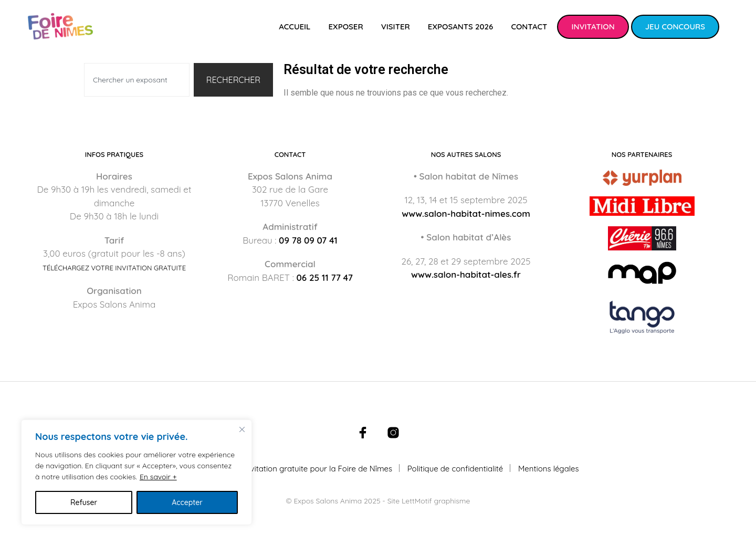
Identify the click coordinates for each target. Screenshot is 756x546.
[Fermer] (242, 429)
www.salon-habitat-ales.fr (466, 274)
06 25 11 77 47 (325, 277)
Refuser (84, 502)
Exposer (345, 27)
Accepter (187, 502)
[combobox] (137, 80)
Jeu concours (675, 27)
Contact (529, 27)
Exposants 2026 (460, 27)
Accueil (295, 27)
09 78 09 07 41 (308, 240)
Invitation (593, 27)
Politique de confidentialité (455, 469)
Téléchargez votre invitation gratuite (114, 268)
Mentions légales (549, 469)
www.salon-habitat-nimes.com (466, 213)
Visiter (396, 27)
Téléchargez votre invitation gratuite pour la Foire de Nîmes (285, 469)
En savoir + (158, 477)
